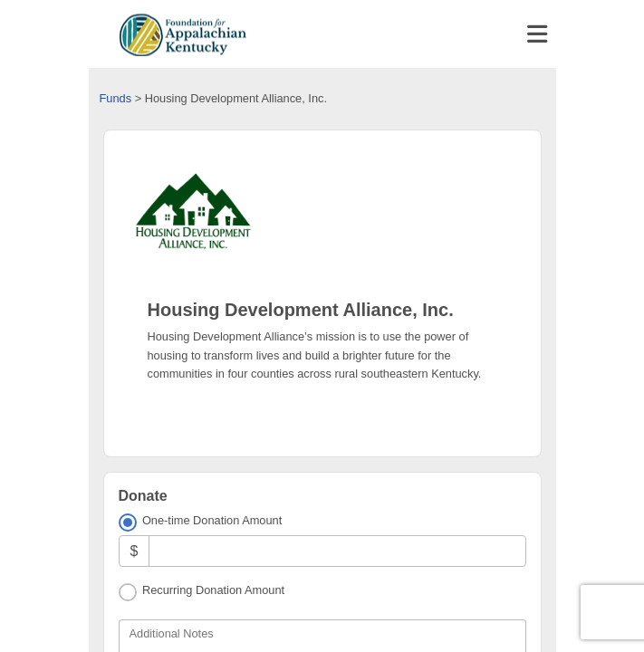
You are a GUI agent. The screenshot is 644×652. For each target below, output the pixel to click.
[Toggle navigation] (537, 34)
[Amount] (337, 551)
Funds (116, 98)
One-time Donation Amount (212, 520)
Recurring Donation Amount (213, 590)
